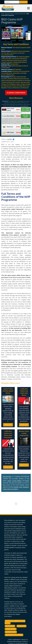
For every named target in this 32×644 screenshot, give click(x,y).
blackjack (26, 487)
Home (3, 14)
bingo (27, 481)
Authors (25, 642)
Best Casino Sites (9, 14)
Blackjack (10, 626)
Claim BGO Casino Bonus (16, 93)
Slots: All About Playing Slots (15, 622)
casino (9, 481)
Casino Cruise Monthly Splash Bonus (8, 391)
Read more (8, 425)
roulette (16, 487)
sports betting (17, 481)
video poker (7, 489)
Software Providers (14, 635)
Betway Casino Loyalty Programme (24, 433)
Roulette (21, 626)
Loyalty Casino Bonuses (20, 14)
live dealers (14, 489)
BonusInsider (7, 477)
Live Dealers (11, 632)
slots (21, 487)
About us (24, 640)
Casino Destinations (14, 640)
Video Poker (11, 629)
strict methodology (24, 106)
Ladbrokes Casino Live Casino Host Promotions (8, 434)
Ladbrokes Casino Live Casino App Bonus (24, 392)
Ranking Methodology (14, 642)
